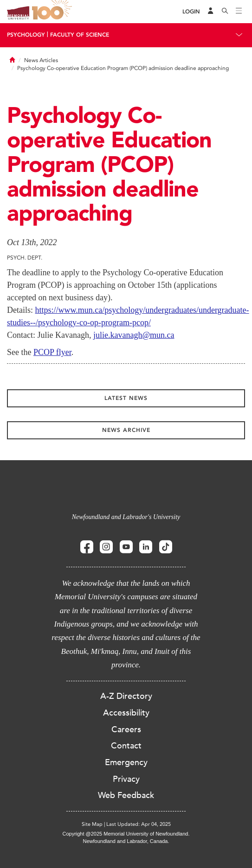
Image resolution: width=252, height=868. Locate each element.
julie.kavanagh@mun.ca (134, 335)
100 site (53, 12)
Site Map (92, 824)
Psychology (26, 35)
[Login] (191, 12)
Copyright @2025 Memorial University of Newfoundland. (126, 834)
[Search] (225, 12)
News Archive (126, 430)
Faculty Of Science (80, 35)
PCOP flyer (52, 352)
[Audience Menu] (211, 12)
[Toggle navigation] (239, 12)
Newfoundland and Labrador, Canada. (126, 841)
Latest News (126, 398)
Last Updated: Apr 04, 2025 (139, 824)
